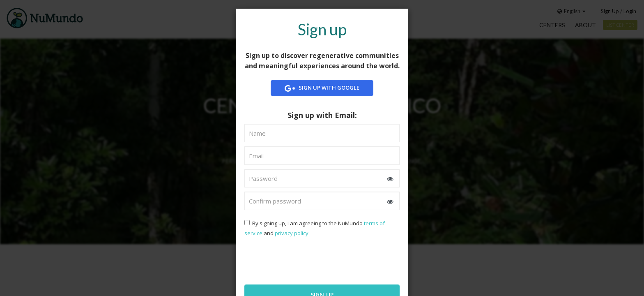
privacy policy (292, 233)
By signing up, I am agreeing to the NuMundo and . (315, 228)
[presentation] (297, 260)
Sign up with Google (322, 88)
